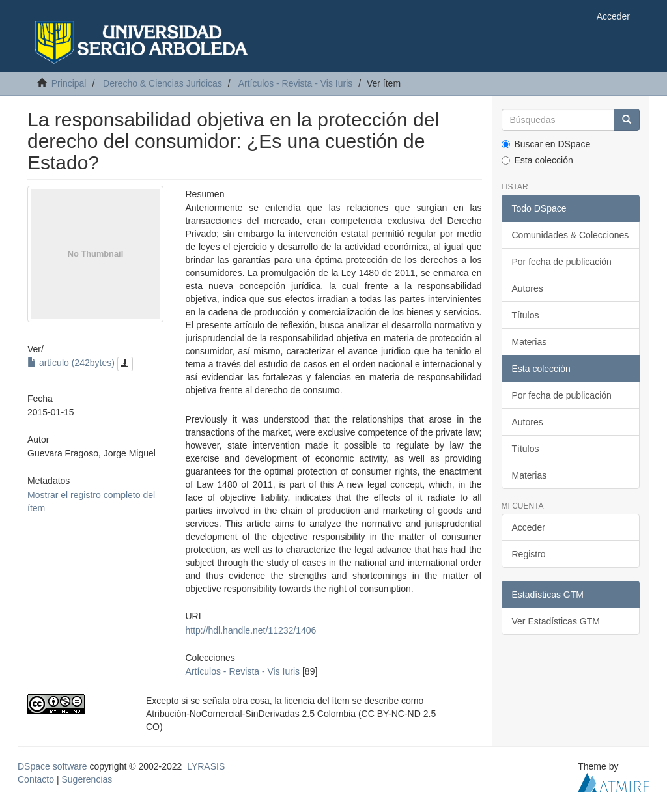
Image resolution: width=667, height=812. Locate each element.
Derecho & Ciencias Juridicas (163, 83)
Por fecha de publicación (562, 262)
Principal (69, 83)
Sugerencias (87, 779)
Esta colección (537, 160)
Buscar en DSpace (546, 144)
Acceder (529, 527)
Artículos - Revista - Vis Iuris (296, 83)
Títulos (526, 315)
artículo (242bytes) (80, 363)
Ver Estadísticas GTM (556, 621)
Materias (530, 342)
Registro (529, 554)
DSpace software (52, 766)
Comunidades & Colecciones (571, 235)
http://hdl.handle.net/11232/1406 (251, 630)
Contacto (36, 779)
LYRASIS (206, 766)
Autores (528, 288)
